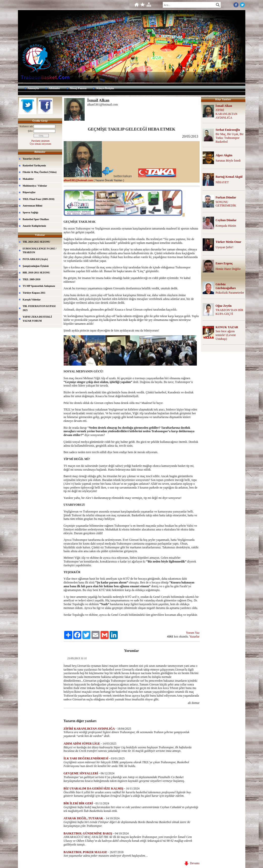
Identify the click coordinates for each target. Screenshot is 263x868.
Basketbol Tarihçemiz (34, 165)
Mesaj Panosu (78, 88)
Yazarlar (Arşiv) (32, 159)
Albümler (54, 88)
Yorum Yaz (193, 633)
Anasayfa (33, 88)
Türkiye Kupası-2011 (34, 293)
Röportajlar (29, 192)
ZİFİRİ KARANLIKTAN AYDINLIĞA (226, 114)
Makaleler (28, 179)
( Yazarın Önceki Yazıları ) (109, 180)
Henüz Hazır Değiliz (228, 269)
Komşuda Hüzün (226, 226)
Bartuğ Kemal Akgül (229, 177)
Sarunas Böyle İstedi (228, 161)
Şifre (30, 131)
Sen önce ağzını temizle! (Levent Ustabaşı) (226, 335)
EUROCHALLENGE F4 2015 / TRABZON (40, 251)
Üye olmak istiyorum (41, 144)
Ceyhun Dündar (226, 220)
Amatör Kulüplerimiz (34, 226)
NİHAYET (222, 182)
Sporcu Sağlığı (31, 212)
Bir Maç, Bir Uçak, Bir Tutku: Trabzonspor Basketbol (230, 138)
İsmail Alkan (224, 106)
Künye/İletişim (105, 88)
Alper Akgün (224, 155)
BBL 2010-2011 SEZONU (36, 273)
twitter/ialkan (123, 176)
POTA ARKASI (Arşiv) (35, 259)
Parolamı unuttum (40, 141)
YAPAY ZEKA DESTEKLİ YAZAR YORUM (37, 319)
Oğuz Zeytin (224, 306)
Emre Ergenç (224, 263)
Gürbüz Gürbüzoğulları (226, 286)
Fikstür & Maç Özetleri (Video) (40, 172)
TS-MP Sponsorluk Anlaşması (39, 286)
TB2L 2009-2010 (32, 279)
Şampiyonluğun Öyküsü (36, 266)
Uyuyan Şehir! (224, 247)
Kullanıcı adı (26, 126)
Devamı (192, 863)
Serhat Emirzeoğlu (228, 130)
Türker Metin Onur (228, 242)
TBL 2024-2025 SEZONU (37, 242)
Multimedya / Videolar (35, 186)
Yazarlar (194, 636)
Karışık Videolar (32, 300)
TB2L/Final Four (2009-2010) (39, 199)
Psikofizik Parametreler (230, 293)
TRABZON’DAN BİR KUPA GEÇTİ (229, 312)
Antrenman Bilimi (33, 206)
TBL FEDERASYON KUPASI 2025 (39, 308)
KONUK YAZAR (227, 327)
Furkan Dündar (226, 197)
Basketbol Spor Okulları (36, 219)
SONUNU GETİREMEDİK (226, 204)
